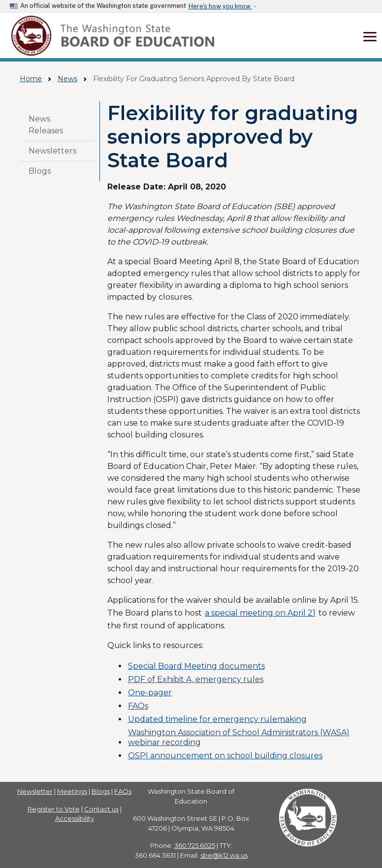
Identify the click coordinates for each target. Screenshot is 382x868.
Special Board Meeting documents (196, 666)
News (67, 79)
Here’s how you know (220, 6)
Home (31, 79)
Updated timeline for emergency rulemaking (217, 719)
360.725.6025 (195, 845)
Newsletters (52, 151)
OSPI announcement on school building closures (225, 756)
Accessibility (75, 818)
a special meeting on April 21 (260, 613)
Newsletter (35, 791)
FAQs (138, 706)
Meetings (72, 791)
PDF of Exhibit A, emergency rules (196, 679)
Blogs (40, 171)
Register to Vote (54, 809)
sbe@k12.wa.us (224, 855)
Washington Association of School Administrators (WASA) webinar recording (239, 737)
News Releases (46, 125)
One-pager (150, 693)
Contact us (101, 809)
